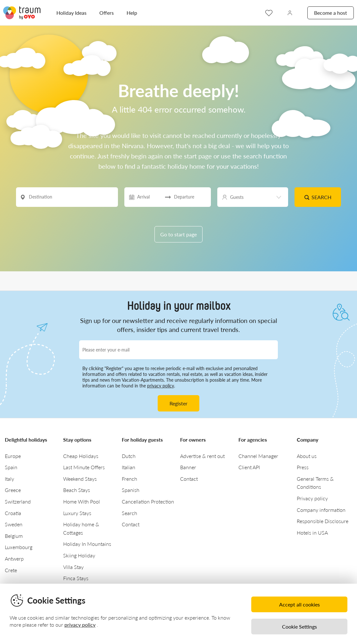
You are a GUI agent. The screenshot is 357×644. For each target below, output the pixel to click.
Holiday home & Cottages (81, 528)
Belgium (14, 536)
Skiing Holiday (79, 555)
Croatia (13, 513)
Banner (188, 467)
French (129, 479)
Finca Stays (76, 578)
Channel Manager (258, 456)
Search (318, 197)
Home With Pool (82, 501)
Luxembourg (19, 547)
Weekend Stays (80, 479)
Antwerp (14, 559)
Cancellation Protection (148, 501)
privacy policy (161, 386)
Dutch (129, 456)
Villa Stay (73, 567)
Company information (321, 510)
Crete (11, 570)
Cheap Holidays (81, 456)
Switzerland (18, 501)
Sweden (14, 524)
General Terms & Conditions (315, 483)
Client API (249, 467)
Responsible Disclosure (323, 521)
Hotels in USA (312, 533)
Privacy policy (312, 498)
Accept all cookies (299, 604)
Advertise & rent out (202, 456)
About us (307, 456)
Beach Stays (77, 490)
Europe (13, 456)
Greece (13, 490)
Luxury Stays (77, 513)
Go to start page (178, 234)
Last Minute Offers (84, 467)
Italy (9, 479)
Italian (129, 467)
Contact (131, 524)
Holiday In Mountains (87, 544)
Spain (11, 467)
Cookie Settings (299, 627)
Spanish (131, 490)
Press (303, 467)
